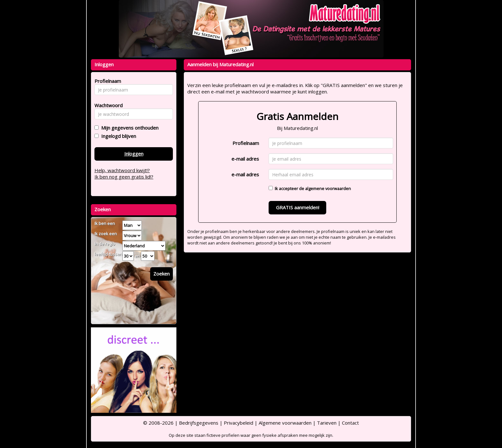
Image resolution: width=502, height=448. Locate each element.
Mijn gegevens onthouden (129, 128)
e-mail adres (245, 159)
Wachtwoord (107, 105)
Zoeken (162, 274)
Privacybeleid (239, 423)
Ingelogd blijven (117, 136)
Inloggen (134, 154)
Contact (350, 423)
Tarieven (327, 423)
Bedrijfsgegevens (199, 423)
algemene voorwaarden (328, 188)
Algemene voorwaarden (285, 423)
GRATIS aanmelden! (298, 207)
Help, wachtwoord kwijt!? (122, 170)
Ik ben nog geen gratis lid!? (124, 177)
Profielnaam (246, 143)
